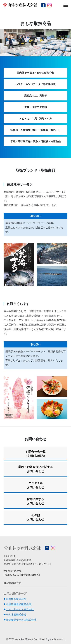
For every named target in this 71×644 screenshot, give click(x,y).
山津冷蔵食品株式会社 (19, 604)
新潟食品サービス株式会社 (21, 620)
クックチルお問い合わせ (35, 485)
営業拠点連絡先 (31, 575)
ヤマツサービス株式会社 (20, 609)
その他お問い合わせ (35, 517)
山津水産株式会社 (16, 599)
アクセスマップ (42, 564)
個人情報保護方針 (12, 583)
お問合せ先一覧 (35, 454)
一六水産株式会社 (16, 615)
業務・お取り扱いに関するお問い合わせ (35, 469)
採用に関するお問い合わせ (35, 501)
